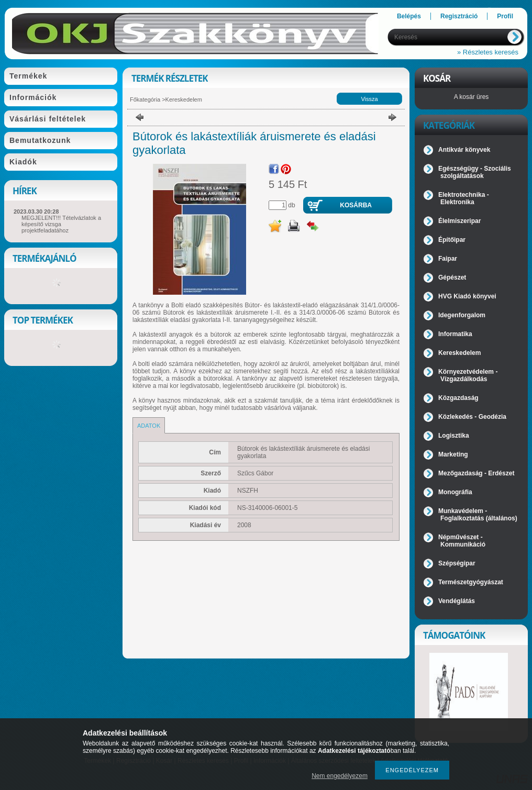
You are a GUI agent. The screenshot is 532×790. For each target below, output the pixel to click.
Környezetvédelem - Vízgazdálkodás (468, 375)
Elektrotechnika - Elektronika (464, 198)
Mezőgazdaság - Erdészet (476, 473)
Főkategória (145, 99)
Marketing (453, 454)
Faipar (448, 259)
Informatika (455, 334)
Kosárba (356, 205)
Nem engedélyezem (340, 776)
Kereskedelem (184, 99)
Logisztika (454, 436)
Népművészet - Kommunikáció (462, 541)
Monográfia (455, 492)
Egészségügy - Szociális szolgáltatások (475, 172)
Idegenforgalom (462, 315)
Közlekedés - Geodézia (472, 417)
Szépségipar (457, 563)
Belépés (409, 16)
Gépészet (452, 277)
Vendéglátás (457, 601)
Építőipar (452, 240)
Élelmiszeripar (459, 221)
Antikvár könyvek (464, 150)
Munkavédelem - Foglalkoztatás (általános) (478, 515)
